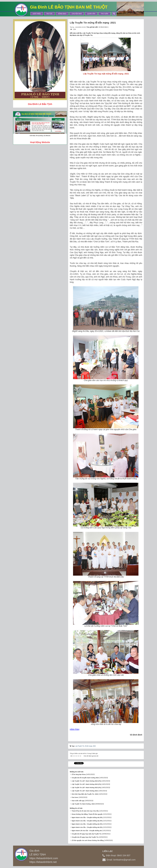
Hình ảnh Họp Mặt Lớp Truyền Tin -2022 (85, 794)
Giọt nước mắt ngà (78, 801)
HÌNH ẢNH (75, 729)
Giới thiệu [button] (37, 14)
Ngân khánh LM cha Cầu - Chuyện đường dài (87, 831)
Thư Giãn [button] (104, 14)
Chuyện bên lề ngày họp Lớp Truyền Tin (85, 837)
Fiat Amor (75, 797)
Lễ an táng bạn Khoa (79, 774)
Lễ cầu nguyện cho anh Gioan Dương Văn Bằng (88, 840)
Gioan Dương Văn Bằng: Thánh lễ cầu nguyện (87, 814)
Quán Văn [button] (91, 14)
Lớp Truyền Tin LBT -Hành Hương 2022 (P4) (86, 781)
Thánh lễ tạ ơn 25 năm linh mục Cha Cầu (85, 811)
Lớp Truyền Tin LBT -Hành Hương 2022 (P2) (86, 788)
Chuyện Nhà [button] (77, 14)
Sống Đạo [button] (62, 14)
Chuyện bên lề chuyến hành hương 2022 (85, 778)
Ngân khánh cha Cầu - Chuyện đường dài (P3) (87, 824)
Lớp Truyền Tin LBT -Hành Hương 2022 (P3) (86, 784)
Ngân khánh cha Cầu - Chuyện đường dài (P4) (87, 821)
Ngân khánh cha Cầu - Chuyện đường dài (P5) (87, 817)
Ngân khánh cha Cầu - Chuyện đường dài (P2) (87, 827)
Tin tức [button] (49, 14)
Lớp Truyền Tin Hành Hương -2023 (83, 804)
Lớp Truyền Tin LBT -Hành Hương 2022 (85, 791)
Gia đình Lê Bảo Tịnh (40, 104)
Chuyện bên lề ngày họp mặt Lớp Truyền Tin (87, 834)
